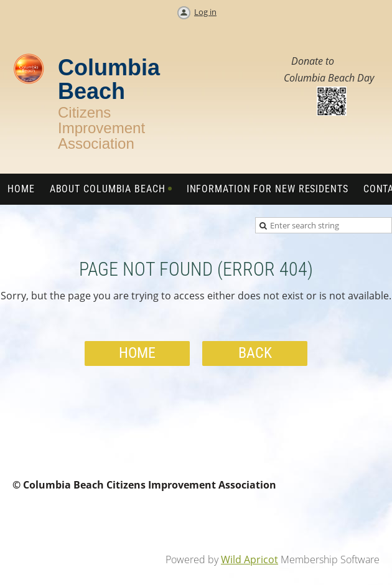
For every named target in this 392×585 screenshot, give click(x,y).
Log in (205, 12)
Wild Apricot (250, 559)
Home (137, 353)
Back (255, 353)
